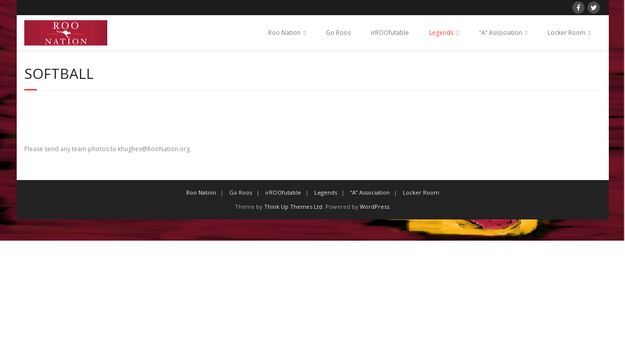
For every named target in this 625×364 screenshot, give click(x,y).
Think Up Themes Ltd (293, 207)
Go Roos (338, 33)
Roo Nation (284, 33)
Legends (441, 33)
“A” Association (501, 33)
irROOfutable (390, 33)
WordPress (374, 207)
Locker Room (567, 33)
